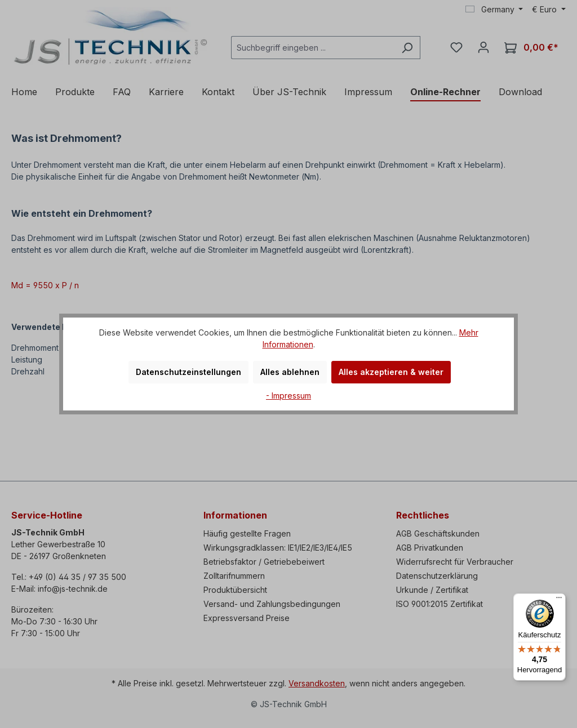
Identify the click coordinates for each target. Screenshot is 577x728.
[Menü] (559, 600)
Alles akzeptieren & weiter (391, 372)
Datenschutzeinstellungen (188, 372)
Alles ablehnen (290, 372)
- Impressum (288, 396)
